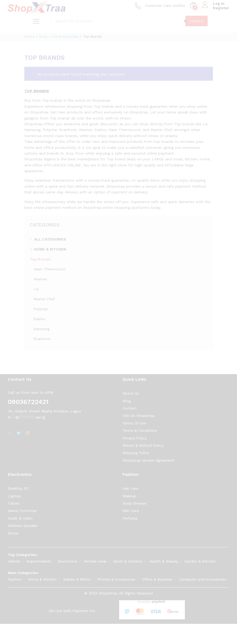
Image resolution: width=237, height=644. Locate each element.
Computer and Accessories (203, 579)
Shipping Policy (136, 453)
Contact (130, 408)
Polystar (41, 309)
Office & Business (157, 579)
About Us (131, 393)
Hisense (40, 279)
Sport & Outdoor (128, 561)
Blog (127, 401)
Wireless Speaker (23, 526)
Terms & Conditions (140, 430)
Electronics (67, 561)
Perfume (130, 518)
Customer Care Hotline (165, 6)
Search (197, 21)
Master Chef (44, 299)
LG (36, 289)
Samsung (42, 329)
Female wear (95, 561)
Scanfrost (42, 339)
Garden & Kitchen (200, 561)
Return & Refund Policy (143, 445)
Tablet (14, 503)
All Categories (50, 239)
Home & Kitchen (50, 249)
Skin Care (131, 511)
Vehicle (14, 561)
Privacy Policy (135, 438)
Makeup (129, 496)
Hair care (130, 488)
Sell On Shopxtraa (139, 416)
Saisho (39, 319)
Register (221, 8)
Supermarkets (39, 561)
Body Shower (134, 503)
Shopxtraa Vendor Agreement (148, 460)
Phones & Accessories (116, 579)
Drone (13, 533)
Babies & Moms (77, 579)
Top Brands (40, 259)
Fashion (15, 579)
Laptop (14, 496)
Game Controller (22, 511)
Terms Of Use (134, 423)
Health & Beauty (164, 561)
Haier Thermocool (49, 269)
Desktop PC (18, 488)
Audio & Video (20, 518)
